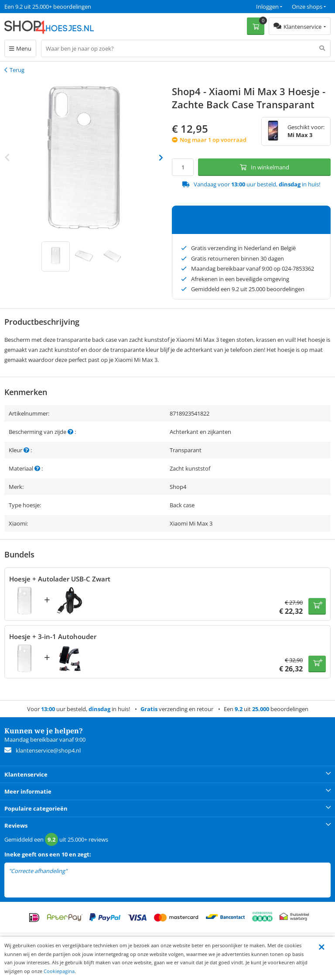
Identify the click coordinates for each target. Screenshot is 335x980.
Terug (17, 70)
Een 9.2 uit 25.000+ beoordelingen (48, 7)
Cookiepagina (59, 971)
